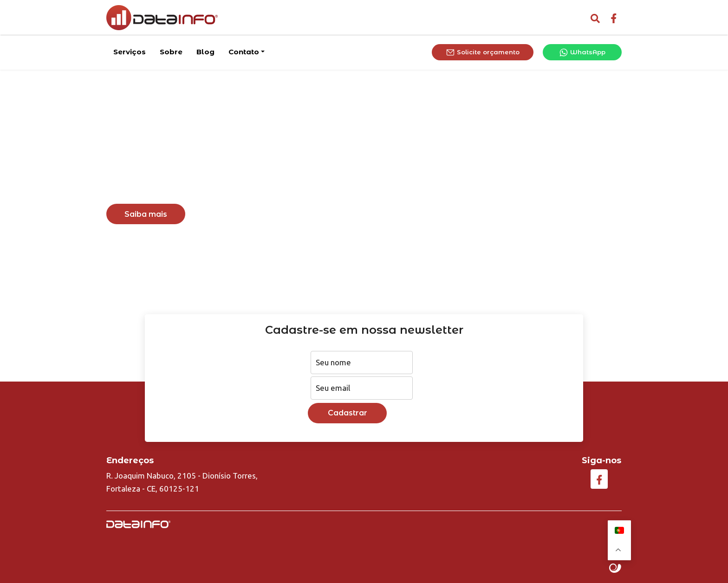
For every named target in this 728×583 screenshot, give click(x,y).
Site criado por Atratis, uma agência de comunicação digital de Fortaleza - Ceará (615, 569)
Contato (244, 51)
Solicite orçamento (483, 52)
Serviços (130, 51)
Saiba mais (146, 214)
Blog (205, 51)
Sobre (171, 51)
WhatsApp (582, 52)
